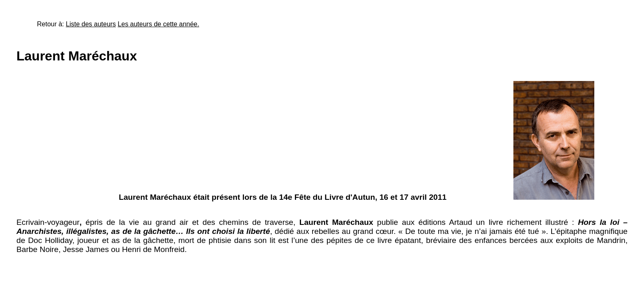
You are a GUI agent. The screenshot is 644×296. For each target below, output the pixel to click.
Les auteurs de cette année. (159, 24)
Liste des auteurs (91, 24)
